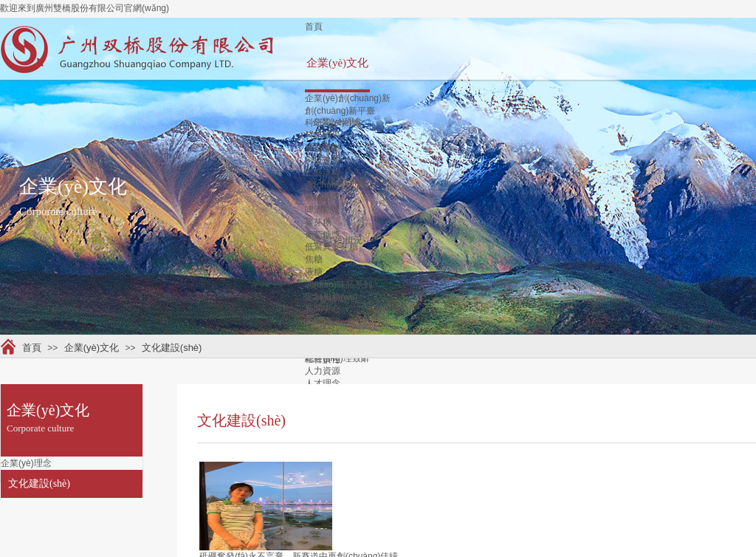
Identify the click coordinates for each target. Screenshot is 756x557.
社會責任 (323, 359)
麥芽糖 (318, 222)
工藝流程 (323, 173)
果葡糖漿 (323, 197)
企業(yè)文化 (337, 63)
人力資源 (323, 371)
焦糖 (314, 259)
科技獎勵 (323, 148)
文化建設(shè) (172, 348)
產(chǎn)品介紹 (335, 185)
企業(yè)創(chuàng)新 (348, 98)
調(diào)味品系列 (339, 284)
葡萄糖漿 (323, 235)
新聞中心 (323, 309)
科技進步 (323, 160)
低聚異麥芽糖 (331, 247)
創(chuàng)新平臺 (340, 111)
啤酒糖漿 (323, 210)
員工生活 (323, 334)
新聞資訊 (323, 321)
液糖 (314, 272)
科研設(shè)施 (333, 123)
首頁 (314, 27)
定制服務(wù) (331, 297)
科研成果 (323, 135)
